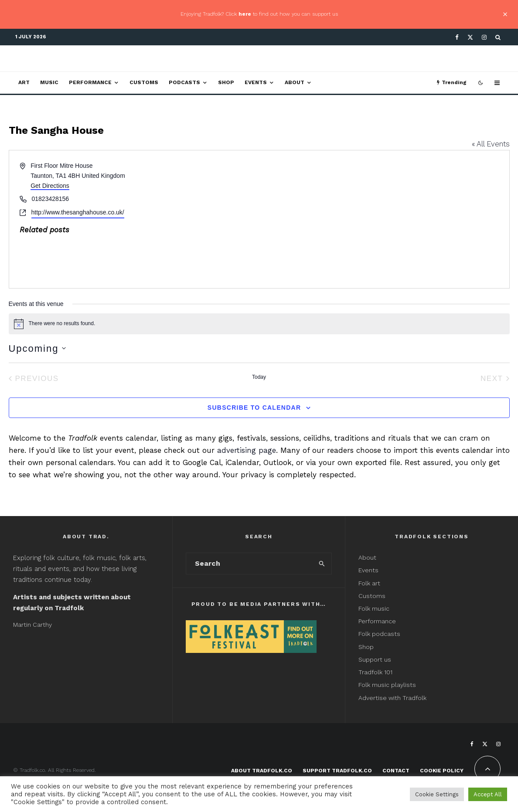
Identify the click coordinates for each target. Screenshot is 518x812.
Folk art (370, 583)
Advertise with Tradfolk (392, 698)
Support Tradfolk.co (337, 771)
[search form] (249, 564)
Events (256, 82)
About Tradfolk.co (262, 771)
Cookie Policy (442, 771)
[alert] (259, 324)
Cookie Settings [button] (437, 794)
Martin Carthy (32, 625)
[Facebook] (457, 37)
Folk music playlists (387, 685)
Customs (144, 82)
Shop (226, 82)
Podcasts (184, 82)
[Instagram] (484, 37)
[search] (322, 564)
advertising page (247, 450)
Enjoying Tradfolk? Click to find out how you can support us (259, 14)
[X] (470, 37)
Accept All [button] (488, 794)
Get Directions (50, 186)
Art (24, 82)
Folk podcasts (379, 634)
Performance (90, 82)
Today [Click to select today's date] (259, 377)
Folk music (374, 608)
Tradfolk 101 (375, 672)
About (295, 82)
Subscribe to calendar (254, 408)
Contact (396, 771)
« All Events (491, 144)
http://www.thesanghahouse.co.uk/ (78, 212)
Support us (375, 659)
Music (49, 82)
